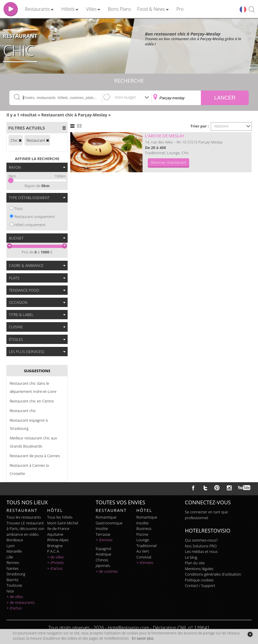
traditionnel (147, 546)
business (144, 528)
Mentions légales (199, 569)
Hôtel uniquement (30, 225)
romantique (106, 517)
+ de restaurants (20, 602)
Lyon (10, 546)
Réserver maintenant (169, 162)
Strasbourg (16, 574)
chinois (102, 560)
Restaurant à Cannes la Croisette (29, 469)
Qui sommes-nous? (201, 540)
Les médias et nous (201, 551)
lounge (143, 540)
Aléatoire (221, 126)
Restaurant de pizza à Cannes (35, 456)
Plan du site (195, 563)
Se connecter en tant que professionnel (206, 515)
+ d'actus (14, 608)
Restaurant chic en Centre (32, 401)
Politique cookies (199, 580)
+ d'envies (104, 540)
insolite (102, 528)
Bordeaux (15, 540)
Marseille (14, 551)
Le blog (191, 557)
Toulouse (14, 585)
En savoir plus (143, 638)
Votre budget (125, 97)
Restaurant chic (23, 411)
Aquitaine (55, 534)
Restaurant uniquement (35, 217)
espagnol (103, 549)
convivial (144, 557)
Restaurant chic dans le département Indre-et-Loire (33, 387)
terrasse (103, 534)
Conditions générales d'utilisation (213, 574)
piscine (142, 534)
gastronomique (109, 523)
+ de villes (15, 597)
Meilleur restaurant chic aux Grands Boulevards (33, 442)
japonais (103, 565)
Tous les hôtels (60, 517)
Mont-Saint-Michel (63, 523)
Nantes (12, 568)
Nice (10, 591)
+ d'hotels (56, 563)
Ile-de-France (58, 528)
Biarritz (12, 580)
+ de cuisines (107, 571)
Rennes (13, 563)
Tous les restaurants (24, 517)
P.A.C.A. (54, 551)
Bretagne (55, 546)
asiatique (103, 554)
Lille (10, 557)
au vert (143, 551)
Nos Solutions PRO (201, 546)
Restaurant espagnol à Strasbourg (29, 424)
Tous (18, 208)
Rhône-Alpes (58, 540)
